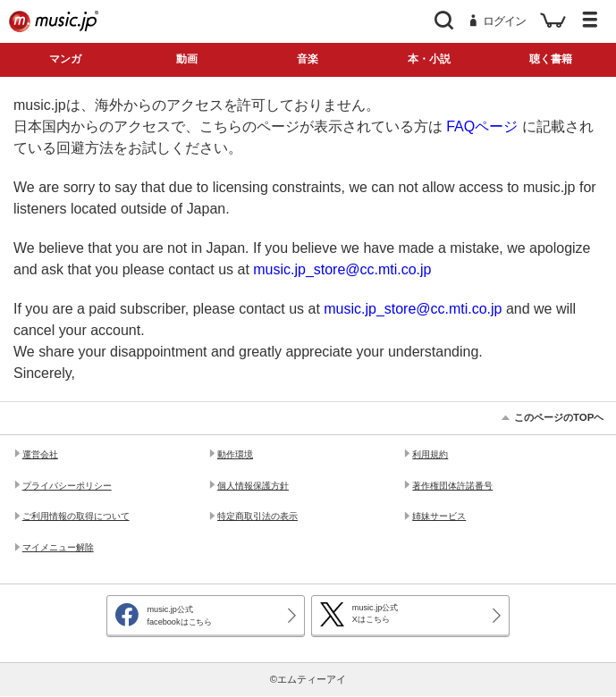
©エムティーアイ (308, 679)
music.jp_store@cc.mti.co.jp (342, 269)
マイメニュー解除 (58, 547)
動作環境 (235, 454)
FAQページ (482, 126)
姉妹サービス (439, 516)
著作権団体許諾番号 (452, 486)
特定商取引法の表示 (257, 516)
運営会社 (40, 454)
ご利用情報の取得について (76, 516)
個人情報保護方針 (253, 486)
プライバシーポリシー (67, 486)
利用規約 (430, 454)
